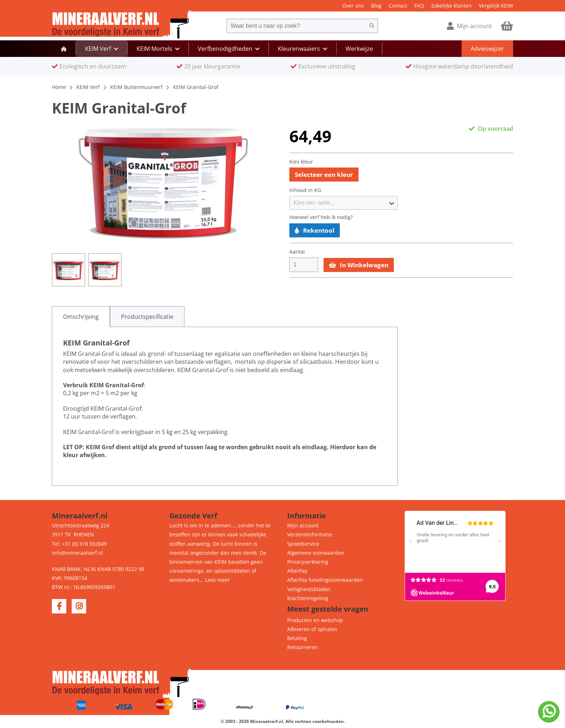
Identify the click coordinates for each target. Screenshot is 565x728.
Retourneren (302, 647)
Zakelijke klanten (451, 6)
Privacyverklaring (308, 562)
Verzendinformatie (310, 534)
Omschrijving (81, 317)
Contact (398, 6)
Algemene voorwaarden (316, 553)
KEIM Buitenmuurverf (136, 87)
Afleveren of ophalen (312, 629)
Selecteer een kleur (324, 175)
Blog (376, 6)
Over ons (353, 6)
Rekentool (315, 230)
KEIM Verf (88, 87)
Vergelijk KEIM (496, 6)
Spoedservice (303, 544)
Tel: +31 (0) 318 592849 (79, 544)
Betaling (297, 638)
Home (59, 87)
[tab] (81, 317)
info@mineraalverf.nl (77, 553)
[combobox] (296, 26)
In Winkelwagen (359, 265)
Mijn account (303, 525)
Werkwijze (359, 49)
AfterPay (297, 571)
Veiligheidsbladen (309, 589)
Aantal (297, 252)
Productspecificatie (147, 317)
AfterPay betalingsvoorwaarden (325, 580)
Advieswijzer (487, 49)
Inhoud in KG (305, 190)
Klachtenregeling (308, 598)
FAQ (419, 6)
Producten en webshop (315, 620)
